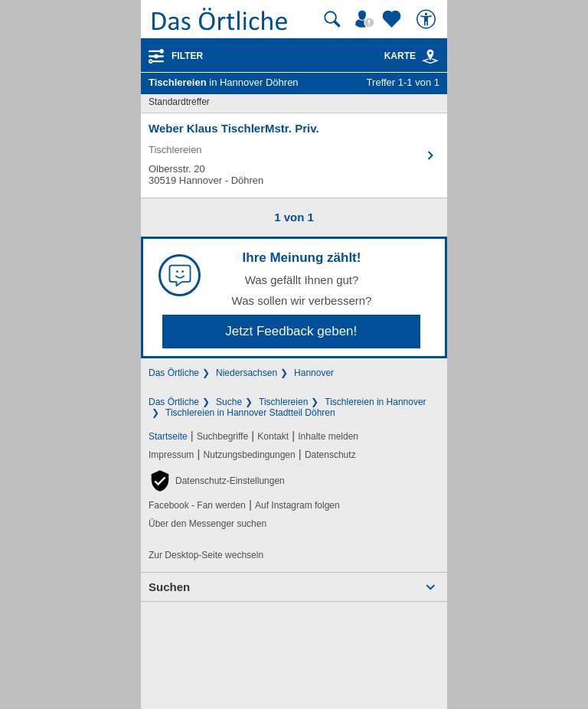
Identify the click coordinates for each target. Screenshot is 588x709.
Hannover (314, 373)
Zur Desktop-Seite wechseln (206, 555)
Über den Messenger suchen (207, 524)
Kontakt (273, 436)
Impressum (171, 455)
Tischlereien (283, 402)
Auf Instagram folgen (297, 505)
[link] (430, 57)
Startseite (168, 436)
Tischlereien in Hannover (375, 402)
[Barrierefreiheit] (428, 19)
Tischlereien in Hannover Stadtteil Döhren (250, 413)
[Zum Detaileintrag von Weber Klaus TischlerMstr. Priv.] (294, 155)
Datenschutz (330, 455)
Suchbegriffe (222, 436)
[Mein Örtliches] (367, 19)
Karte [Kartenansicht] (412, 56)
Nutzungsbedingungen (250, 455)
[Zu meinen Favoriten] (394, 19)
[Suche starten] (332, 19)
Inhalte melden (328, 436)
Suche (229, 402)
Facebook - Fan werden (197, 505)
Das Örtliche (174, 373)
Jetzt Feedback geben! (291, 331)
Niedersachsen (247, 373)
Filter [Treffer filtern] (187, 56)
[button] (217, 481)
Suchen (169, 587)
